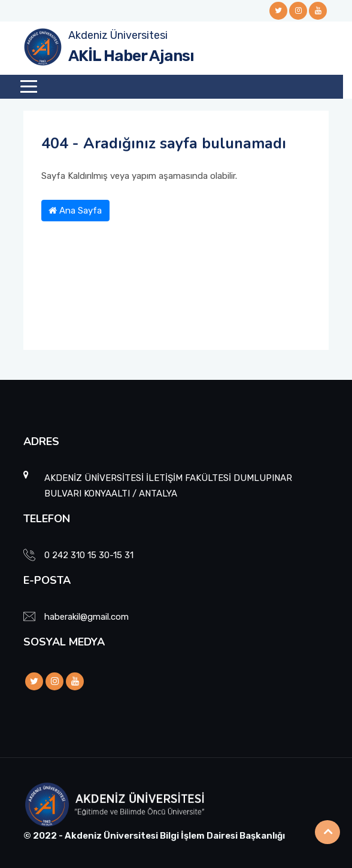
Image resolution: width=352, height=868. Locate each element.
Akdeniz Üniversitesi (118, 35)
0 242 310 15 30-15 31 (89, 555)
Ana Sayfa (75, 211)
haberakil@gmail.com (87, 617)
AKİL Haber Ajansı (131, 56)
